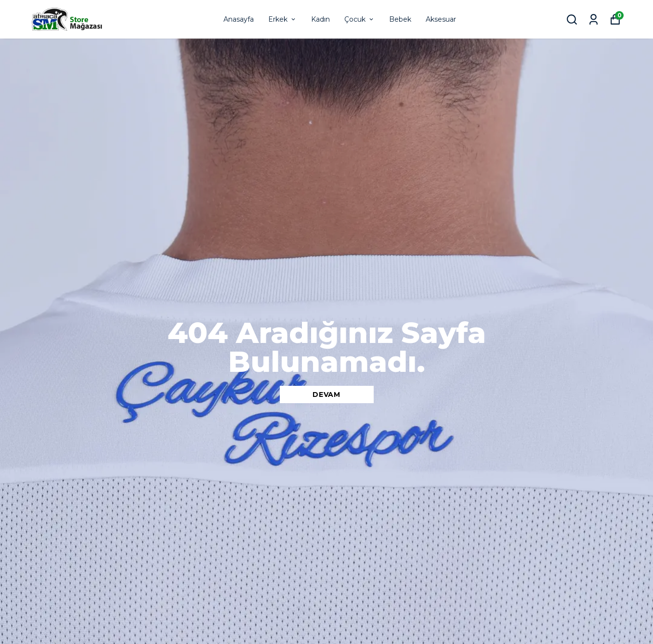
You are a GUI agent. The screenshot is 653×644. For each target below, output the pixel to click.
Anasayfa (239, 19)
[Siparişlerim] (594, 20)
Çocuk (359, 19)
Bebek (400, 19)
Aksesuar (441, 19)
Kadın (320, 19)
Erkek (282, 19)
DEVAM (326, 394)
